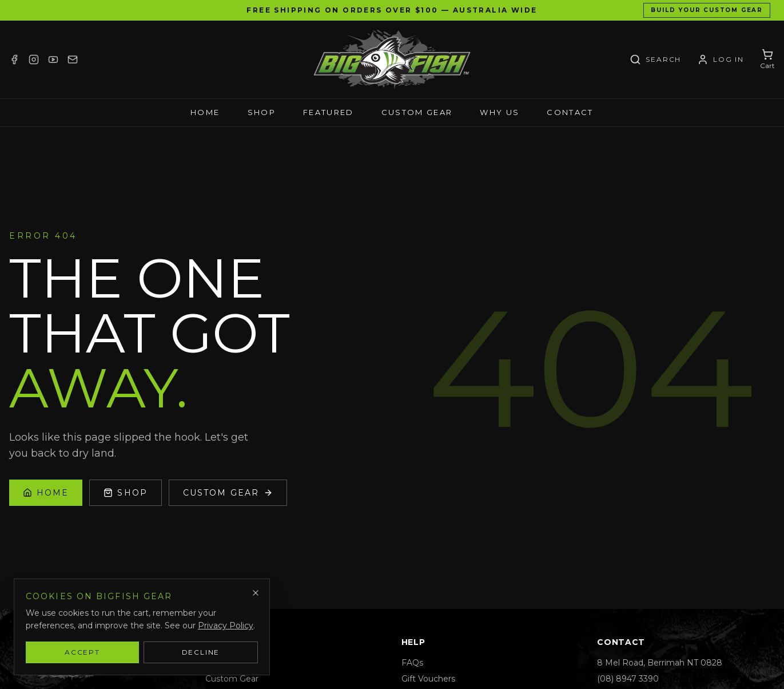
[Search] (655, 60)
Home (205, 112)
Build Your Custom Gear (707, 10)
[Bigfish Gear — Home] (392, 60)
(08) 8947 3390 (628, 679)
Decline (201, 652)
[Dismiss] (256, 593)
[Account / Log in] (721, 60)
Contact (570, 112)
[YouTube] (53, 60)
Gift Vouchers (428, 679)
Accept (82, 652)
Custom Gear (417, 112)
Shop (262, 112)
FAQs (412, 663)
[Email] (73, 60)
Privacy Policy (226, 625)
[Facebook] (14, 60)
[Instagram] (34, 60)
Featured (329, 112)
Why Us (500, 112)
